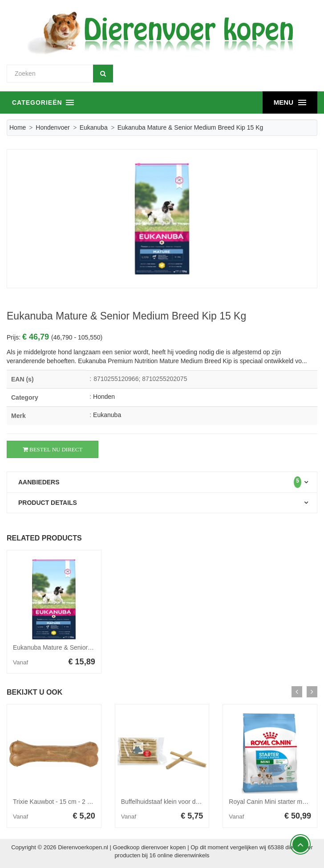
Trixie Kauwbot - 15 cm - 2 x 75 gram (64, 802)
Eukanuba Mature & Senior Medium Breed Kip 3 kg (84, 647)
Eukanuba (94, 127)
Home (18, 127)
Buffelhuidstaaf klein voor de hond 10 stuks (180, 802)
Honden (104, 397)
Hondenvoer (53, 127)
